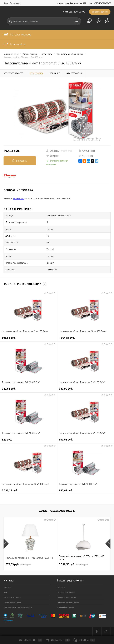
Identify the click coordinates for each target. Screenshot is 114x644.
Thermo (50, 229)
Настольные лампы (12, 597)
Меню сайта (14, 44)
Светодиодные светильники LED (18, 607)
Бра (5, 592)
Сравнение (31, 640)
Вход (6, 3)
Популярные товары (66, 592)
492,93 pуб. (12, 151)
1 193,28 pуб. (10, 490)
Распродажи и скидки (67, 597)
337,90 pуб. (66, 389)
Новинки (61, 587)
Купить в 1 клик (87, 151)
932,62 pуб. (66, 490)
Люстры (7, 587)
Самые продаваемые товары (57, 511)
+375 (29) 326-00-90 (74, 12)
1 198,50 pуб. (74, 564)
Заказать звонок (100, 12)
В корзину (20, 161)
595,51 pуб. (9, 338)
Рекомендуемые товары (68, 602)
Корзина (84, 640)
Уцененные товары (65, 607)
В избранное (53, 156)
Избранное (58, 640)
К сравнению (86, 156)
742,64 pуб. (9, 389)
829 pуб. (7, 440)
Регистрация (15, 3)
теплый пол (18, 198)
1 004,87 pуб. (67, 338)
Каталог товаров (17, 35)
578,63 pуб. (18, 564)
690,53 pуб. (66, 440)
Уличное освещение (12, 602)
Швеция (50, 263)
